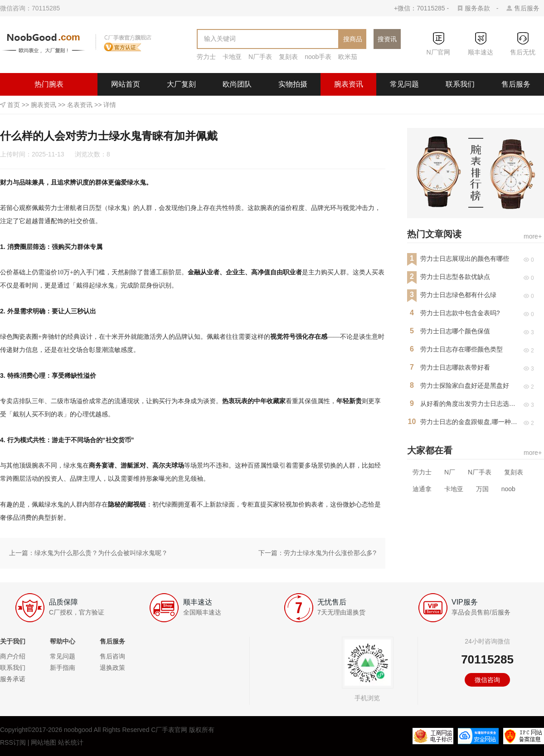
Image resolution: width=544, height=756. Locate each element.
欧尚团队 (237, 84)
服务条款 (477, 8)
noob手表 (318, 57)
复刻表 (288, 57)
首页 (14, 105)
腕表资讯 (349, 84)
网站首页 (126, 84)
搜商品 (353, 39)
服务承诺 (13, 679)
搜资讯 (387, 39)
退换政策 (112, 668)
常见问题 (404, 84)
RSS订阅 (13, 742)
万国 (482, 489)
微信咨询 (487, 680)
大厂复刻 (181, 84)
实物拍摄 (293, 84)
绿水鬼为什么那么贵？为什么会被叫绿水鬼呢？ (101, 553)
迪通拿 (422, 489)
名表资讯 (80, 105)
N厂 (450, 472)
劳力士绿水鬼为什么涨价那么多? (330, 553)
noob (508, 489)
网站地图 (44, 742)
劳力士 (206, 57)
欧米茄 (348, 57)
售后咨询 (112, 656)
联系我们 (460, 84)
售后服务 (527, 8)
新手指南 (63, 668)
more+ (533, 236)
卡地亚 (232, 57)
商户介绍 (13, 656)
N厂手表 (260, 57)
